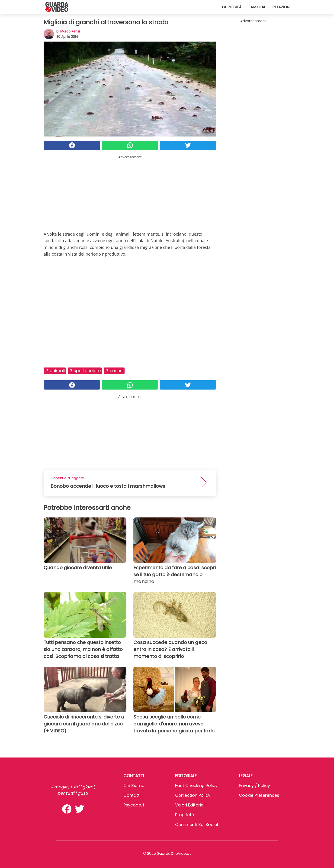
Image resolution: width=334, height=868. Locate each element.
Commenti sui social (197, 824)
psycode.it (134, 805)
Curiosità (232, 7)
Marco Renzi (70, 31)
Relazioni (281, 7)
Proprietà (185, 815)
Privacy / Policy (254, 785)
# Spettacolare (85, 371)
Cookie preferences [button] (259, 795)
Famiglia (257, 7)
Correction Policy (193, 795)
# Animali (55, 371)
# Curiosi (114, 371)
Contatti (132, 795)
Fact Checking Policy (196, 785)
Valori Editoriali (190, 805)
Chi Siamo (134, 785)
